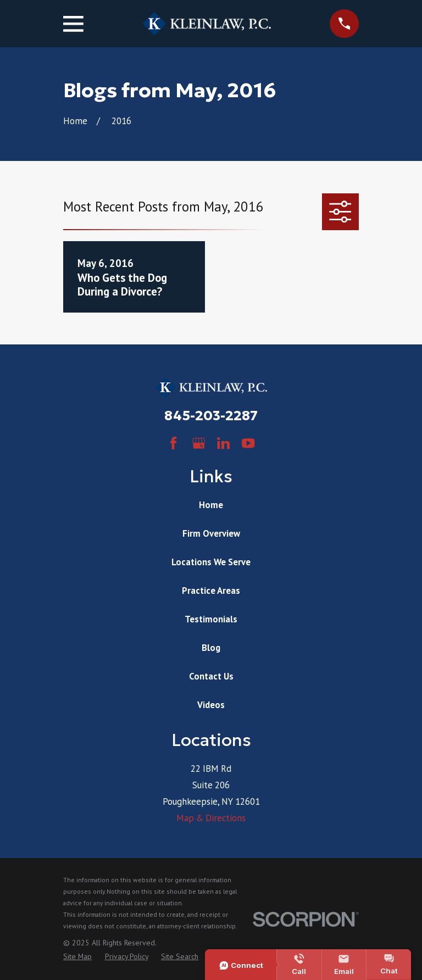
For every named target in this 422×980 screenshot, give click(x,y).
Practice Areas (211, 591)
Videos (211, 705)
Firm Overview (211, 533)
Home (211, 505)
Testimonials (211, 619)
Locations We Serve (211, 562)
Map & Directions (211, 818)
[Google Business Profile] (199, 443)
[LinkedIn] (223, 443)
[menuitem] (77, 957)
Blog (211, 648)
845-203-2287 (211, 416)
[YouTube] (248, 443)
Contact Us (211, 676)
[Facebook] (173, 443)
